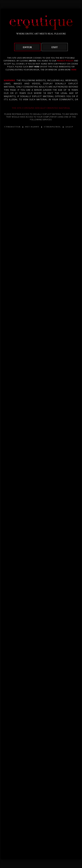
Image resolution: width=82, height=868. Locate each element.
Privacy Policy (65, 61)
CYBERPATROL (52, 127)
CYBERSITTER (12, 127)
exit (55, 47)
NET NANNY (32, 127)
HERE (74, 70)
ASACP (69, 127)
